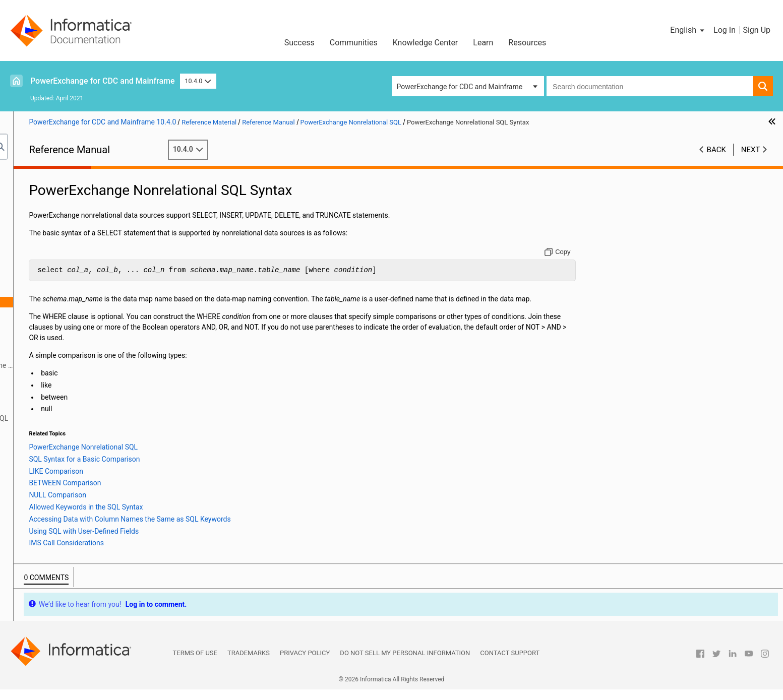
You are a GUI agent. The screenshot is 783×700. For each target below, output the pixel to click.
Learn (483, 43)
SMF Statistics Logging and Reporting (76, 238)
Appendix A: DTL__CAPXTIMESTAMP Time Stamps (96, 482)
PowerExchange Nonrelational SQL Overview (102, 291)
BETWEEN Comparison (78, 334)
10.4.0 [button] (198, 81)
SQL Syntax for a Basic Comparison (98, 312)
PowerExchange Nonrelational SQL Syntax (98, 302)
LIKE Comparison (69, 323)
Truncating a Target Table (72, 429)
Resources (527, 43)
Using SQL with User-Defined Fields (97, 376)
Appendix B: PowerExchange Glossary (76, 492)
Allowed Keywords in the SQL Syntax (99, 355)
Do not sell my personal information (405, 663)
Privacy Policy (305, 663)
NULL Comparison (71, 344)
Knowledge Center (426, 43)
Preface (29, 175)
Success (299, 43)
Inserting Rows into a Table (74, 439)
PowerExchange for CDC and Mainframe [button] (460, 87)
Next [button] (751, 150)
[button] (688, 30)
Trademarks (249, 663)
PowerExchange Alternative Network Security (87, 270)
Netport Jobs (37, 207)
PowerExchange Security (55, 249)
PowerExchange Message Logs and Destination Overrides (91, 222)
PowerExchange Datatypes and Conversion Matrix (95, 471)
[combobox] (650, 86)
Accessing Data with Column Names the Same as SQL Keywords (118, 365)
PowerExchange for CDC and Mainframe (103, 81)
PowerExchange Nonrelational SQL (71, 281)
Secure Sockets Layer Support (64, 260)
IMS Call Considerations (80, 387)
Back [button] (716, 150)
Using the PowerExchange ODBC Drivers (79, 461)
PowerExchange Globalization (63, 450)
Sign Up (757, 30)
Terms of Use (195, 663)
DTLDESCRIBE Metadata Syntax (82, 397)
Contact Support (510, 663)
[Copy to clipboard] (603, 252)
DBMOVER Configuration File (62, 196)
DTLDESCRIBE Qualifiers (70, 408)
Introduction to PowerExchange (66, 185)
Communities (354, 43)
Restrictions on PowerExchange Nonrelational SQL (111, 418)
